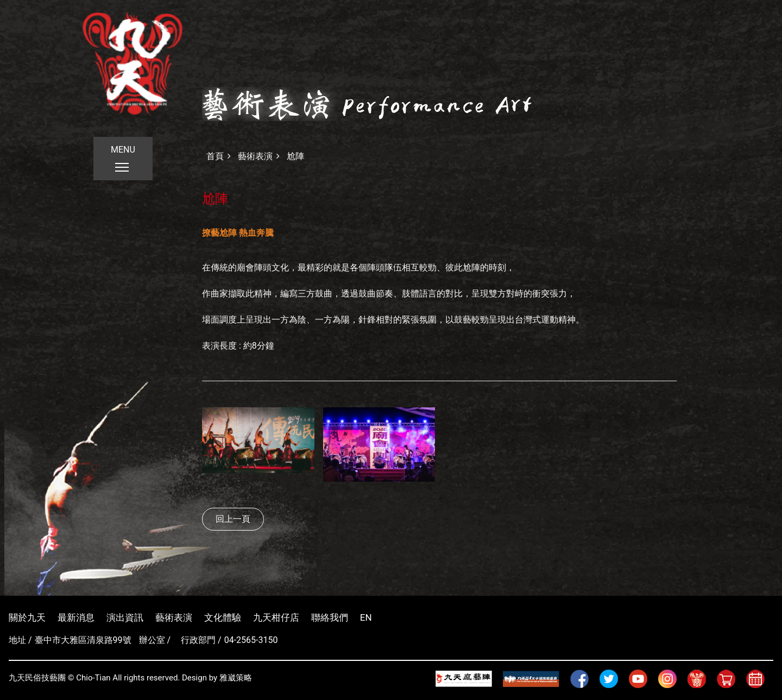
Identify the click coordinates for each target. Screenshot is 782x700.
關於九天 (27, 617)
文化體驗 (223, 617)
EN (366, 617)
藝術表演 (255, 156)
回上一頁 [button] (233, 519)
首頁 (215, 156)
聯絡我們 (330, 617)
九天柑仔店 (276, 617)
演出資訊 (125, 617)
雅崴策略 (236, 678)
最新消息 (76, 617)
